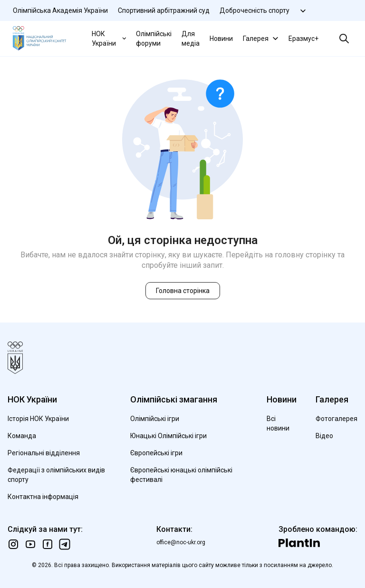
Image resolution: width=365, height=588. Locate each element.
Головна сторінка (183, 291)
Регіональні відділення (44, 453)
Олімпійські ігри (155, 419)
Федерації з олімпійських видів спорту (56, 475)
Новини (221, 39)
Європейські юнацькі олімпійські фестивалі (181, 475)
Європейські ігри (156, 453)
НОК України (110, 39)
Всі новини (278, 423)
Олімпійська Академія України (60, 10)
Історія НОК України (38, 419)
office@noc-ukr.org (181, 542)
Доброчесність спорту (255, 10)
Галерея (262, 38)
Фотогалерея (336, 419)
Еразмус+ (303, 39)
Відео (324, 436)
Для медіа (191, 39)
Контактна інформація (43, 497)
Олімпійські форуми (154, 39)
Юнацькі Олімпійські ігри (168, 436)
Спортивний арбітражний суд (164, 10)
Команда (22, 436)
